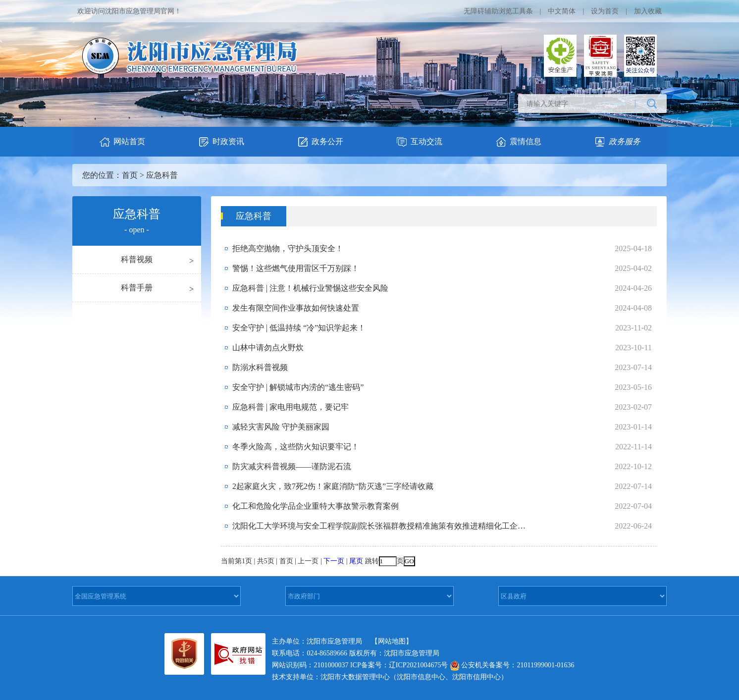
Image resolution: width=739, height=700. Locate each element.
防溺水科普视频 (260, 367)
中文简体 (562, 11)
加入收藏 (648, 11)
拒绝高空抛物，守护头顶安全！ (288, 248)
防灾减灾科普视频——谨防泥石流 (292, 466)
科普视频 (137, 259)
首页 (130, 175)
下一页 (334, 561)
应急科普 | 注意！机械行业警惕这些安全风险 (310, 288)
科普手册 (137, 288)
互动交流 (419, 142)
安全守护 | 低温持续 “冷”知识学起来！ (299, 328)
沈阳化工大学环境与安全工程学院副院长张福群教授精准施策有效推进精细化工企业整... (381, 526)
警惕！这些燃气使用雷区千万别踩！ (296, 268)
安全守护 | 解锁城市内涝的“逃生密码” (298, 387)
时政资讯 (221, 142)
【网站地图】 (392, 641)
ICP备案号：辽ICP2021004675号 (399, 665)
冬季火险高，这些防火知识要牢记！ (296, 447)
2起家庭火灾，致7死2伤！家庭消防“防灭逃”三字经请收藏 (333, 486)
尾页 (356, 561)
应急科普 (162, 175)
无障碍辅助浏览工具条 (498, 11)
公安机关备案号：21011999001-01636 (512, 665)
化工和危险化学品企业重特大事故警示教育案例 (316, 506)
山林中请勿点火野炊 (268, 348)
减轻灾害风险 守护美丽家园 (281, 427)
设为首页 (605, 11)
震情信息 (518, 142)
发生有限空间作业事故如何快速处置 (296, 308)
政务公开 (320, 142)
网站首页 (122, 142)
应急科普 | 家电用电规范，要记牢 (290, 407)
